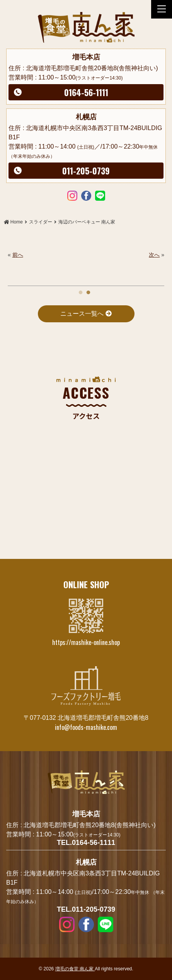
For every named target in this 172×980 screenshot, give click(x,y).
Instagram (72, 195)
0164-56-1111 (86, 92)
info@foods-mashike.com (86, 727)
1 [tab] (80, 291)
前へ (18, 255)
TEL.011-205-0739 (86, 909)
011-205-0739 (86, 171)
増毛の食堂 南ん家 (75, 969)
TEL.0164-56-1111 (86, 843)
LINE (100, 195)
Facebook (86, 195)
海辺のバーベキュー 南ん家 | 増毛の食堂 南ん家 (86, 27)
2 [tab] (88, 291)
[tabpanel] (86, 255)
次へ (154, 255)
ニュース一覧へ (86, 314)
